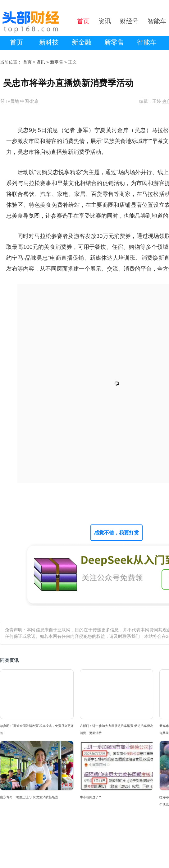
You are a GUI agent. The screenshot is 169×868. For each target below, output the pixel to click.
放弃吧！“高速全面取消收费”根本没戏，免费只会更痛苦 (37, 729)
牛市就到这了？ (91, 797)
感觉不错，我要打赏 (116, 533)
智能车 (147, 42)
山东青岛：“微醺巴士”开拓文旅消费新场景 (29, 797)
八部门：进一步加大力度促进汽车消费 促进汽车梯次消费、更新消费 (117, 729)
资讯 (41, 62)
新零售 (114, 42)
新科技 (49, 42)
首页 (16, 42)
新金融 (82, 42)
